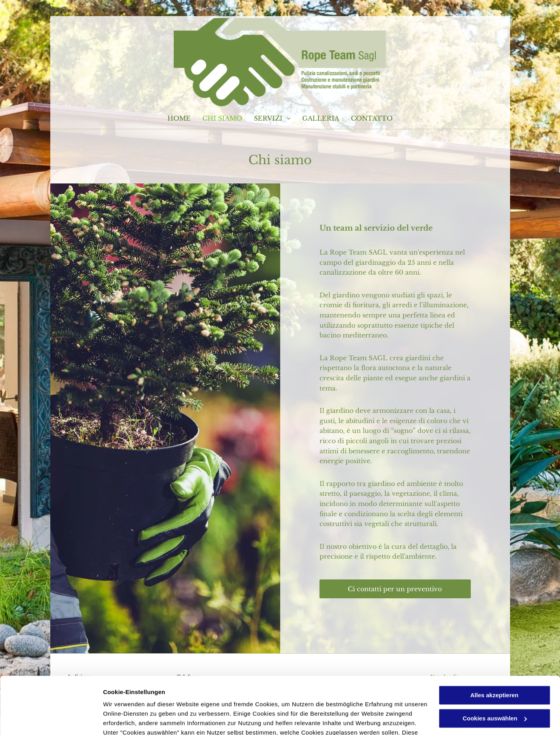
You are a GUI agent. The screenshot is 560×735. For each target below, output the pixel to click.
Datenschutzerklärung (136, 698)
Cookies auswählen (131, 719)
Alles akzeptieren (495, 642)
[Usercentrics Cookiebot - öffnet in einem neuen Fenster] (51, 720)
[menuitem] (179, 118)
